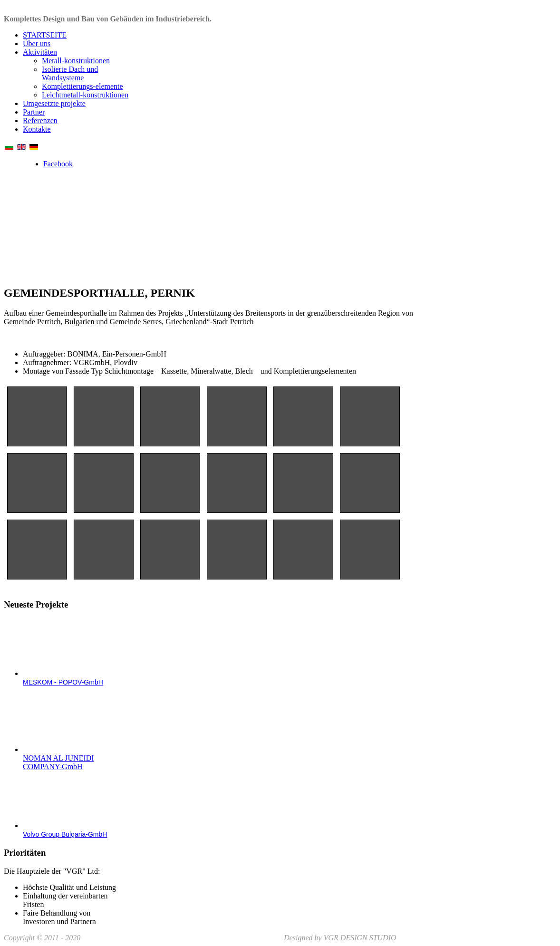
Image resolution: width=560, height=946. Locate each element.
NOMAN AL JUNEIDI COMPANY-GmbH (58, 762)
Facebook (58, 164)
